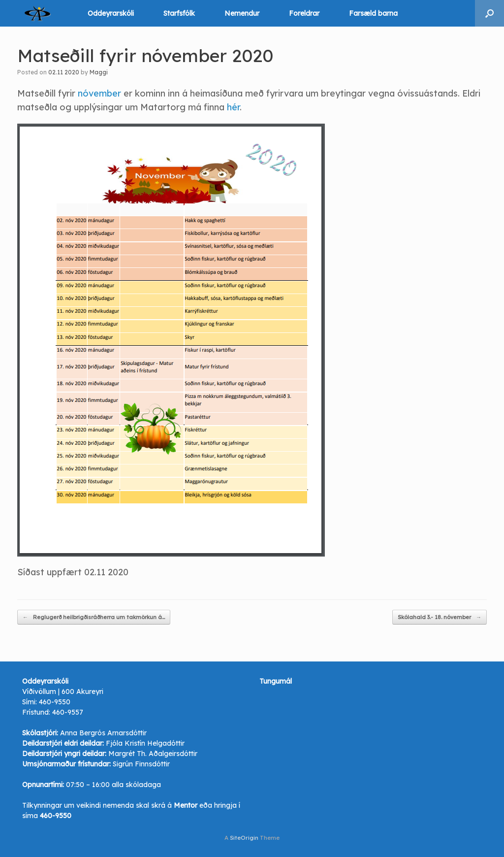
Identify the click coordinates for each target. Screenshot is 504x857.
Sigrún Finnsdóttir (141, 764)
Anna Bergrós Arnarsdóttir (103, 733)
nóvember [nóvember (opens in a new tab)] (101, 93)
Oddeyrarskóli (111, 13)
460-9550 (55, 702)
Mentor (186, 805)
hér (233, 107)
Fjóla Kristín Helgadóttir (145, 743)
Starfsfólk (179, 13)
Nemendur (242, 13)
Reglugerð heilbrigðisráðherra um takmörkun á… (94, 617)
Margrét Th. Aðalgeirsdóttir (153, 754)
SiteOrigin (244, 838)
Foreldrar (304, 13)
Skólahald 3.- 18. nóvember (440, 617)
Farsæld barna (373, 13)
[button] (489, 13)
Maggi (99, 72)
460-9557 (68, 712)
